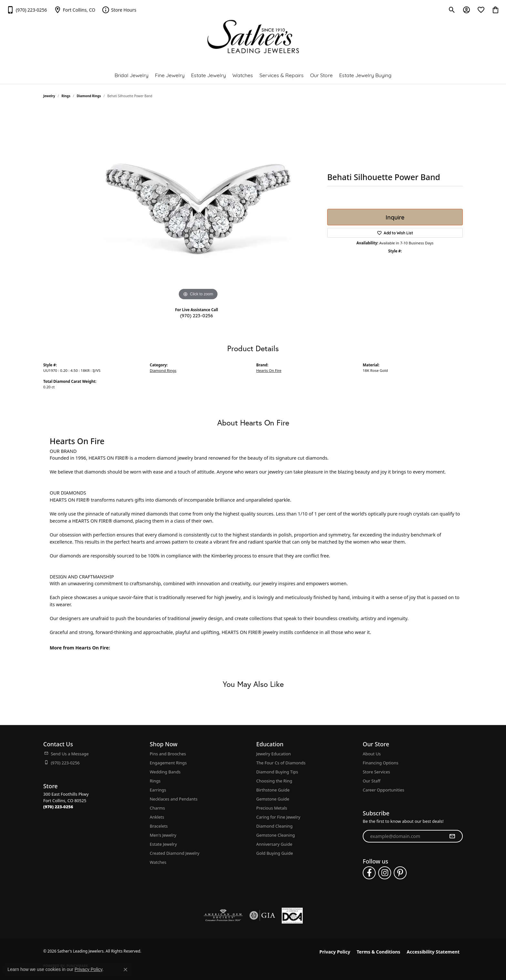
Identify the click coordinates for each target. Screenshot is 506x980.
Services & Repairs (282, 75)
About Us (372, 754)
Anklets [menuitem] (157, 817)
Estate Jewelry (208, 75)
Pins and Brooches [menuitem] (168, 754)
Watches (243, 75)
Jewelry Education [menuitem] (273, 754)
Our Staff (372, 781)
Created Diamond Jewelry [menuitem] (175, 853)
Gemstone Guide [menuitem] (273, 799)
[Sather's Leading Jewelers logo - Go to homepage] (253, 37)
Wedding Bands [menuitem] (165, 772)
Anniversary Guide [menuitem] (274, 844)
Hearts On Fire (269, 370)
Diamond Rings (89, 96)
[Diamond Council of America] (292, 916)
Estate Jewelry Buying (365, 75)
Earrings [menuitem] (158, 790)
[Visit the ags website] (223, 915)
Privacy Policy (335, 952)
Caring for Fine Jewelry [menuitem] (278, 817)
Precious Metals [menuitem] (272, 808)
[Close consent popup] (126, 970)
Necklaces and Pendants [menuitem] (174, 799)
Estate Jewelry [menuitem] (163, 844)
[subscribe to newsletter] (452, 836)
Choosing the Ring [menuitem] (274, 781)
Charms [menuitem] (157, 808)
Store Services (376, 772)
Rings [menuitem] (155, 781)
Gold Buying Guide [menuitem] (275, 853)
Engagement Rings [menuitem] (168, 763)
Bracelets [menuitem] (159, 826)
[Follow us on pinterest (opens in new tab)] (400, 873)
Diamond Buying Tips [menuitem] (277, 772)
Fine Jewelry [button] (170, 75)
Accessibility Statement (433, 952)
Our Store (321, 75)
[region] (198, 205)
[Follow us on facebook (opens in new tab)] (369, 873)
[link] (27, 10)
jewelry (49, 96)
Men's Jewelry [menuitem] (163, 835)
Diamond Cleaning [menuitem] (274, 826)
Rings (66, 96)
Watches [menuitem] (158, 862)
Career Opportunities (384, 790)
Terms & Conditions (378, 952)
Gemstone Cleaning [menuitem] (276, 835)
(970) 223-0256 (197, 315)
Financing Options (380, 763)
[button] (452, 10)
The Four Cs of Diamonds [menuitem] (281, 763)
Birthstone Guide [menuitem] (273, 790)
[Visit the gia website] (262, 915)
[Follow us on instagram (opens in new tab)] (385, 873)
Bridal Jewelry (132, 75)
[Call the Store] (58, 807)
